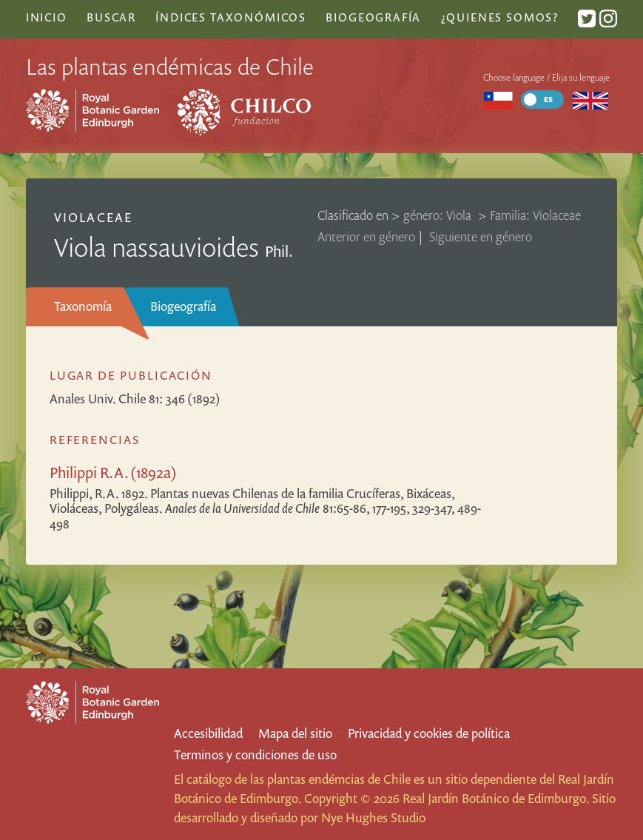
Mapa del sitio (295, 733)
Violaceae (93, 217)
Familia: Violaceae (535, 215)
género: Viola (439, 215)
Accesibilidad (208, 733)
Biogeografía (183, 306)
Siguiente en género (481, 236)
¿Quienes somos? (500, 17)
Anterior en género (366, 236)
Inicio (47, 17)
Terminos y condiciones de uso (255, 755)
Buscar (111, 17)
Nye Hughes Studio (373, 817)
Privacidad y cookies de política (429, 733)
